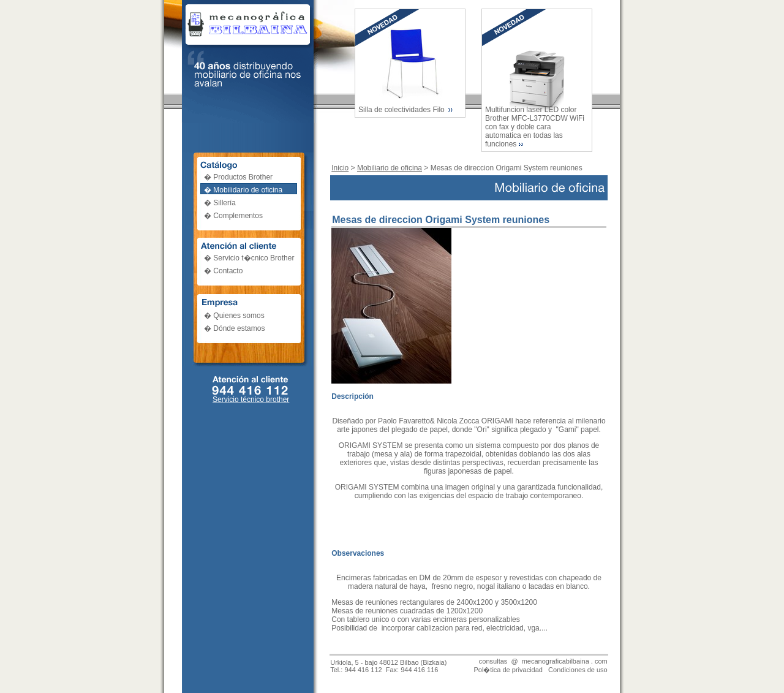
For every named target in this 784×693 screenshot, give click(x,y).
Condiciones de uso (578, 670)
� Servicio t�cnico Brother (249, 258)
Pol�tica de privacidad (508, 670)
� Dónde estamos (234, 328)
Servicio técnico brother (251, 400)
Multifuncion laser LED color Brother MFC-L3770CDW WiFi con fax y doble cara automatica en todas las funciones (535, 127)
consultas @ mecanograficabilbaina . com (543, 661)
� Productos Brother (238, 177)
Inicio (340, 168)
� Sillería (220, 203)
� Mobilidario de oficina (243, 190)
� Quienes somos (234, 316)
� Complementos (233, 216)
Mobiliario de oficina (390, 168)
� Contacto (223, 271)
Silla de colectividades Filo (402, 110)
